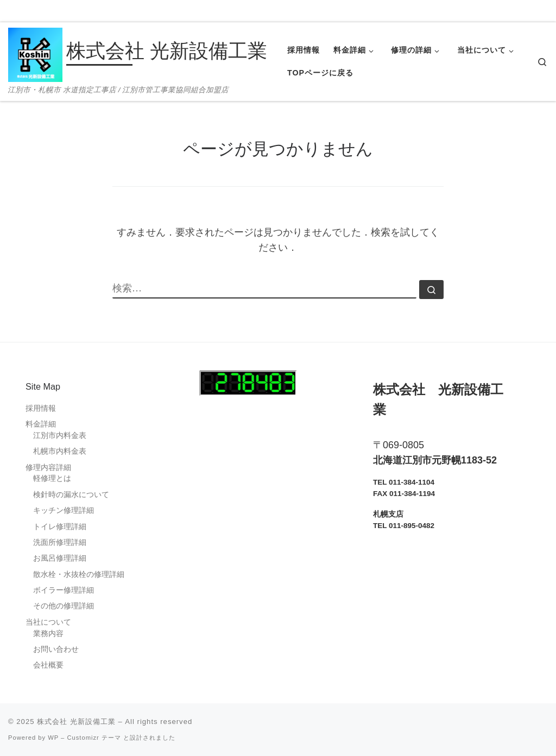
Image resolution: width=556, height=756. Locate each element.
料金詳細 (41, 424)
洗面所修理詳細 (60, 542)
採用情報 (41, 408)
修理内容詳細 (48, 468)
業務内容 (48, 634)
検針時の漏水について (71, 495)
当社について (48, 622)
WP (53, 738)
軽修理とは (52, 478)
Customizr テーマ (94, 738)
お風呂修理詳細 (60, 558)
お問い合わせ (56, 649)
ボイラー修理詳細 (64, 590)
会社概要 (48, 665)
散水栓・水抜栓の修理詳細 (79, 574)
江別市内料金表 (60, 436)
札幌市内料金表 (60, 451)
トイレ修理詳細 (60, 527)
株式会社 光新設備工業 (76, 722)
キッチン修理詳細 (64, 510)
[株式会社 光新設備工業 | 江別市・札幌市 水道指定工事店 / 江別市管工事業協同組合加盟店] (35, 53)
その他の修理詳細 (64, 606)
